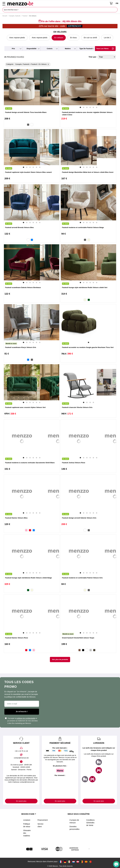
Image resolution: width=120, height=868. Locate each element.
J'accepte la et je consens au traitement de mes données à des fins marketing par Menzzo (21, 721)
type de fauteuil (86, 49)
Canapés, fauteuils (15, 16)
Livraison (27, 820)
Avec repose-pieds (17, 38)
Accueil (5, 16)
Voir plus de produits (60, 659)
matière (68, 49)
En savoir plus (21, 801)
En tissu (73, 38)
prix (13, 49)
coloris (50, 49)
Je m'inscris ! (22, 711)
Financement (43, 820)
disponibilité (31, 49)
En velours (59, 38)
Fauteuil (25, 16)
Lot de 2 (107, 38)
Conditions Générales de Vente (90, 823)
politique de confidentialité (26, 718)
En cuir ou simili (90, 38)
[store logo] (58, 3)
